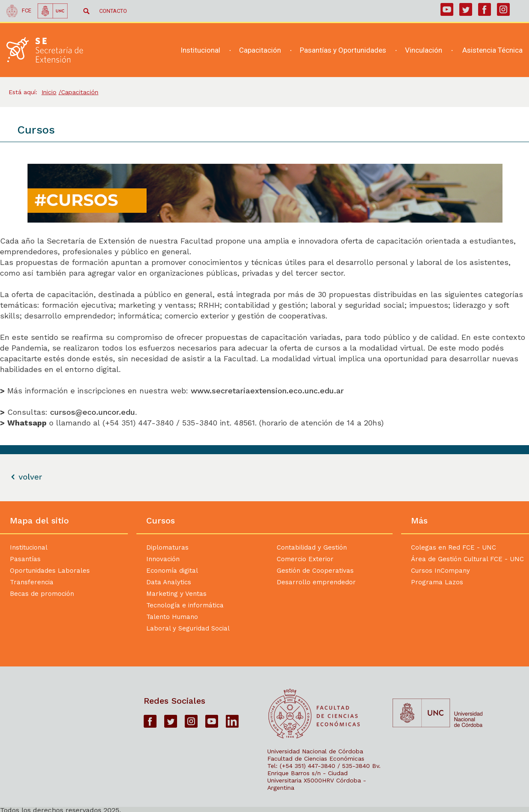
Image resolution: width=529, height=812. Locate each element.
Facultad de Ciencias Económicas (316, 758)
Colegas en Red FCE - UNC (454, 547)
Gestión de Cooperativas (315, 571)
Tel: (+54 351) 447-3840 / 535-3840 (319, 766)
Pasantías (25, 559)
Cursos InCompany (440, 571)
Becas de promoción (42, 594)
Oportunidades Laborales (50, 571)
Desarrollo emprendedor (316, 582)
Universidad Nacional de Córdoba (315, 751)
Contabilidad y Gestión (312, 547)
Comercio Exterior (305, 559)
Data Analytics (169, 582)
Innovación (163, 559)
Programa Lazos (437, 582)
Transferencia (32, 582)
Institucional (29, 547)
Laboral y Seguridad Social (188, 628)
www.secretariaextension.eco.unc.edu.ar (269, 391)
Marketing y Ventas (176, 594)
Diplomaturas (167, 547)
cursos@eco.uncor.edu (93, 412)
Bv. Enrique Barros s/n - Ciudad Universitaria (324, 773)
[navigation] (345, 50)
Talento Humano (172, 617)
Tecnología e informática (185, 605)
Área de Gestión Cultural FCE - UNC (467, 559)
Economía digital (172, 571)
